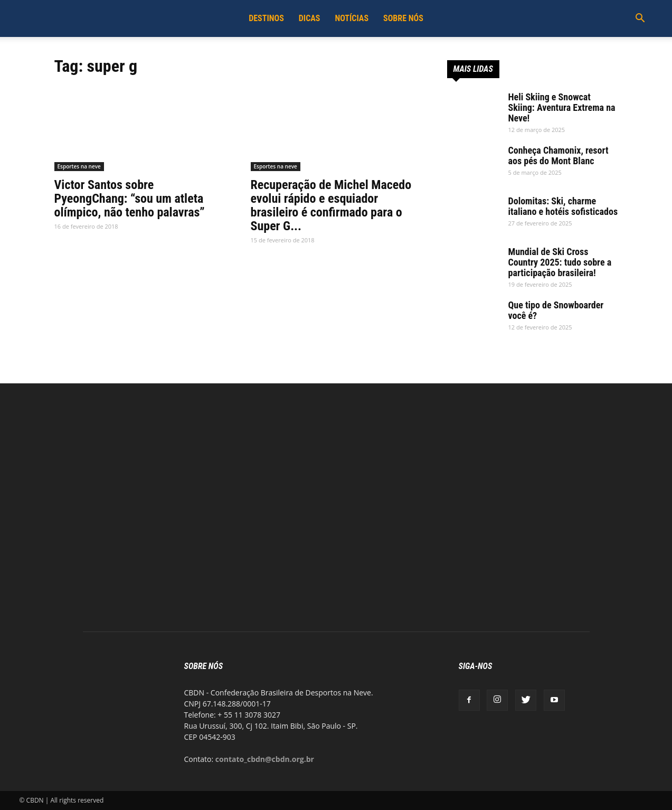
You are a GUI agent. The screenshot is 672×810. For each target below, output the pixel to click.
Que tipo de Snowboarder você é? (556, 310)
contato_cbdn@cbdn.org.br (265, 759)
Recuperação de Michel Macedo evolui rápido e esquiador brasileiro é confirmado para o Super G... (331, 205)
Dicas (310, 18)
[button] (640, 19)
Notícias (352, 18)
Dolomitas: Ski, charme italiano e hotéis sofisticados (563, 206)
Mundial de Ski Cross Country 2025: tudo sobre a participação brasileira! (560, 262)
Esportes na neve (79, 166)
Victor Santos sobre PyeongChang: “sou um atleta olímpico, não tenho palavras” (130, 199)
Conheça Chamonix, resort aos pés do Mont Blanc (559, 156)
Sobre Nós (403, 18)
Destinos (266, 18)
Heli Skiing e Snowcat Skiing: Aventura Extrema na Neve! (562, 107)
